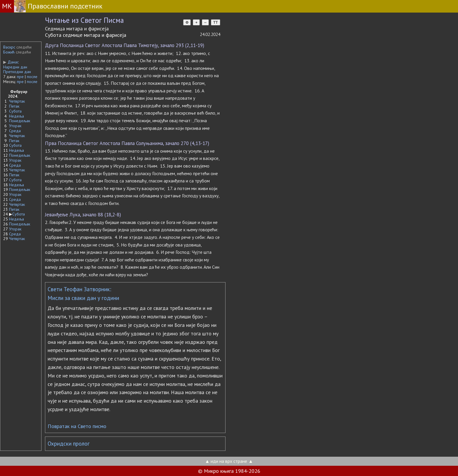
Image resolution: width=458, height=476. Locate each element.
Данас (11, 62)
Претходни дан (17, 72)
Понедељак (20, 121)
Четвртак (17, 101)
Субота (15, 111)
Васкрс (9, 47)
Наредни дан (15, 67)
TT (216, 22)
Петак (14, 106)
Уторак (15, 126)
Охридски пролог (69, 444)
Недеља (17, 116)
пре (20, 77)
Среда (15, 131)
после (32, 77)
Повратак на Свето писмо (77, 426)
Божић (9, 52)
